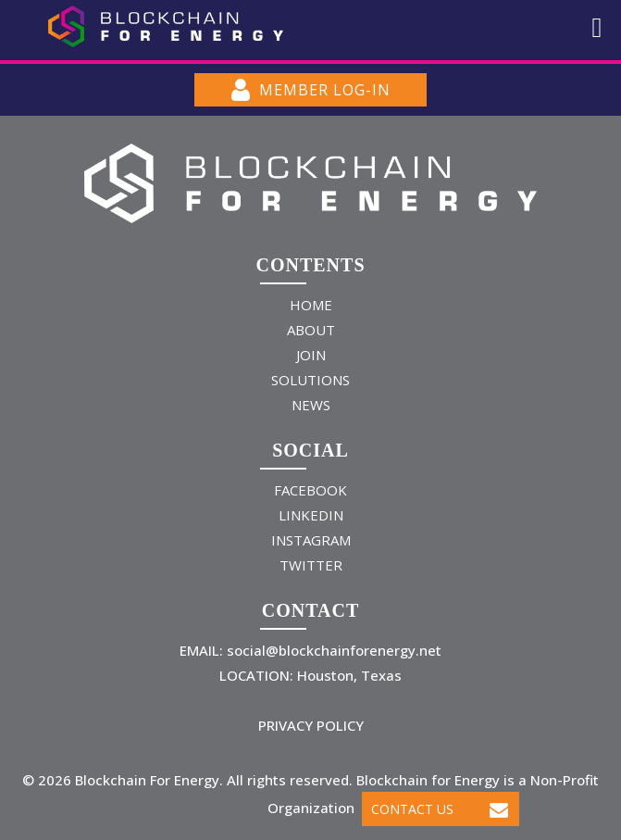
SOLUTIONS (310, 380)
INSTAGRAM (311, 540)
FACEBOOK (310, 490)
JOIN (311, 355)
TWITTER (311, 565)
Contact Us (440, 809)
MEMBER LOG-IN (311, 90)
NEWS (311, 405)
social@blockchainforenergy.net (332, 650)
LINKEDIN (311, 515)
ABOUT (311, 330)
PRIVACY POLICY (311, 725)
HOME (311, 305)
